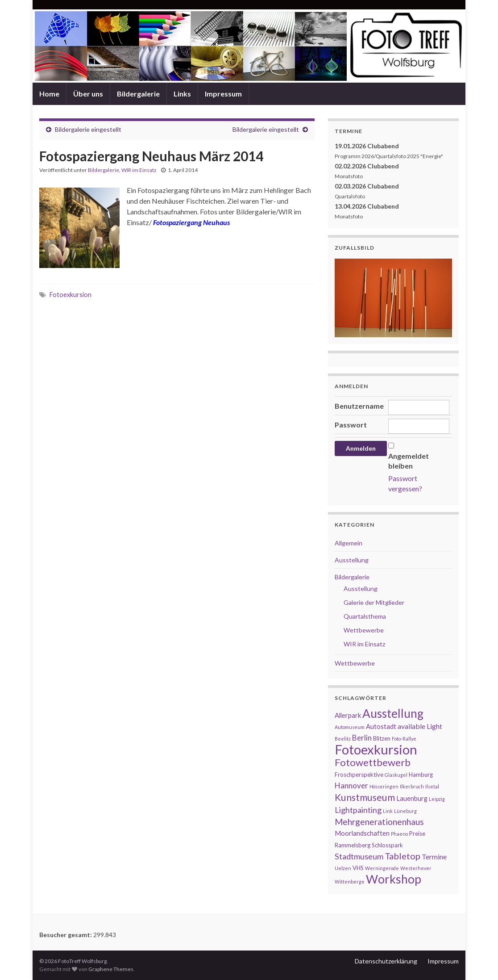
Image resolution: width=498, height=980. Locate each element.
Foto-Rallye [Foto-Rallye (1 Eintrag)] (404, 739)
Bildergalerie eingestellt (88, 129)
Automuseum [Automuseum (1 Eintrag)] (350, 727)
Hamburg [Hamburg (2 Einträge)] (421, 775)
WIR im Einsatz (139, 170)
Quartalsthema (365, 616)
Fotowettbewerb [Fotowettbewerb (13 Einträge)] (373, 762)
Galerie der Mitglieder (374, 602)
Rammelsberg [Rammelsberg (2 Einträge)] (353, 845)
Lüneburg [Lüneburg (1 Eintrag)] (405, 811)
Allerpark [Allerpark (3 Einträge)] (348, 715)
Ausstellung (352, 560)
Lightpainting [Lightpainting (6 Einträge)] (358, 810)
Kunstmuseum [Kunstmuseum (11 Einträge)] (365, 797)
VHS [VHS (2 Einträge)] (358, 868)
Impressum (223, 94)
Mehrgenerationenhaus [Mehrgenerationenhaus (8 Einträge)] (379, 822)
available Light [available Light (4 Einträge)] (420, 726)
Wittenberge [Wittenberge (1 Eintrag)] (350, 882)
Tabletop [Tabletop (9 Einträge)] (403, 856)
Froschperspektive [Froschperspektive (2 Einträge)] (359, 775)
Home (49, 94)
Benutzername (359, 406)
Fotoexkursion (71, 295)
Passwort (351, 425)
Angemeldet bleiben (409, 461)
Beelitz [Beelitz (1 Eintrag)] (343, 739)
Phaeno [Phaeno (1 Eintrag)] (399, 834)
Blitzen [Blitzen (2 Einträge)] (382, 738)
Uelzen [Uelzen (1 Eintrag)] (343, 868)
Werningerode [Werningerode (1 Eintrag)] (382, 868)
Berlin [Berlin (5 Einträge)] (362, 738)
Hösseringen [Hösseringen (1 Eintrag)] (384, 786)
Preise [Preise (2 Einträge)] (417, 833)
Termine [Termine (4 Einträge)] (434, 856)
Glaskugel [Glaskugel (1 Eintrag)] (396, 775)
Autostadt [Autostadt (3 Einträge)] (381, 727)
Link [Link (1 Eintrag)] (388, 811)
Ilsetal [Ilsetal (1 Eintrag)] (432, 786)
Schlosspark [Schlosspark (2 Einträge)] (387, 845)
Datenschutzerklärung (386, 961)
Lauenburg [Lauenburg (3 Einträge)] (412, 798)
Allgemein (349, 543)
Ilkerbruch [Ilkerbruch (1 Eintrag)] (412, 786)
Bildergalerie (138, 94)
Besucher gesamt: (66, 935)
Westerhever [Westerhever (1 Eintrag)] (416, 868)
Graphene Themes (111, 969)
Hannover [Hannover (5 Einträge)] (351, 785)
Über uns (88, 94)
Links (182, 94)
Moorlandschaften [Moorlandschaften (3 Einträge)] (362, 833)
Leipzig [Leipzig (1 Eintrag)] (437, 799)
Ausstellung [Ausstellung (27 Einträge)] (393, 713)
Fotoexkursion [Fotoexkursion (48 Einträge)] (376, 749)
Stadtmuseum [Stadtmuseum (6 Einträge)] (359, 856)
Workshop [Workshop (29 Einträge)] (394, 879)
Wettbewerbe (364, 630)
